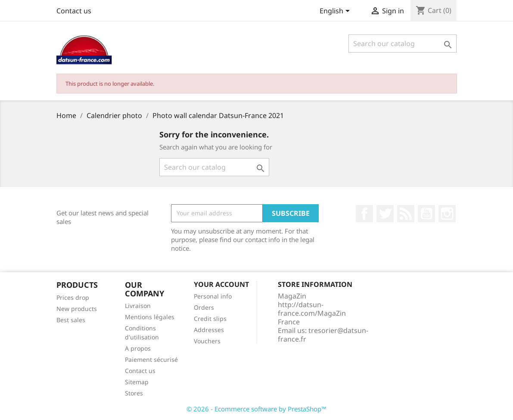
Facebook (364, 214)
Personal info (213, 296)
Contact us (74, 11)
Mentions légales (150, 317)
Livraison (138, 306)
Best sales (71, 320)
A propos (138, 348)
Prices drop (73, 297)
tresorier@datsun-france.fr (323, 335)
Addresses (209, 330)
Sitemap (137, 382)
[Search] (403, 44)
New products (77, 309)
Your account (221, 284)
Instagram (447, 214)
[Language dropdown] (336, 12)
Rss (406, 214)
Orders (204, 307)
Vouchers (207, 341)
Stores (134, 393)
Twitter (385, 214)
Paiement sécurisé (151, 359)
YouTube (426, 214)
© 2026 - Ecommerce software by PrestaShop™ (256, 409)
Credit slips (210, 319)
